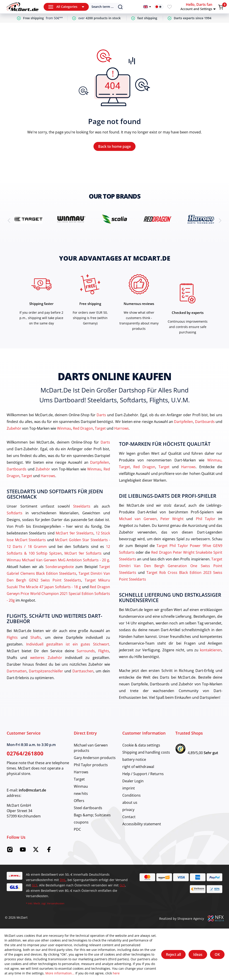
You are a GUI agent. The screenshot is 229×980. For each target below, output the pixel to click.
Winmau (64, 428)
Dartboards (205, 422)
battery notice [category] (134, 759)
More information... (60, 973)
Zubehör (14, 428)
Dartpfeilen (183, 422)
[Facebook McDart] (49, 851)
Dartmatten (17, 671)
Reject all (173, 954)
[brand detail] (28, 219)
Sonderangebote (60, 567)
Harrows (122, 428)
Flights (12, 637)
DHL (63, 880)
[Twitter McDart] (36, 851)
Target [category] (79, 779)
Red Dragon (83, 428)
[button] (199, 7)
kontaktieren (211, 650)
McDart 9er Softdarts (83, 553)
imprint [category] (129, 788)
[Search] (103, 7)
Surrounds (86, 651)
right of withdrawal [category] (138, 767)
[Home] (22, 7)
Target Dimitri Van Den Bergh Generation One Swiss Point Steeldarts (171, 566)
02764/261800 (25, 753)
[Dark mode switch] (159, 7)
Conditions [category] (131, 795)
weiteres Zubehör (46, 658)
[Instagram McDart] (10, 851)
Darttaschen (83, 671)
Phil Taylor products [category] (91, 765)
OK (217, 954)
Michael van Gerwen (138, 519)
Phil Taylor (206, 519)
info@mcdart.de (32, 790)
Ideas (198, 954)
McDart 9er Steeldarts (75, 533)
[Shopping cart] (221, 7)
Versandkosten (56, 903)
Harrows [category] (81, 772)
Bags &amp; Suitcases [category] (92, 815)
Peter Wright (172, 519)
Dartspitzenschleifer (46, 671)
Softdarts (15, 513)
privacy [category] (128, 810)
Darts (101, 415)
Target (100, 428)
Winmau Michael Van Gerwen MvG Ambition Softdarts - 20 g (58, 560)
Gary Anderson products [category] (95, 758)
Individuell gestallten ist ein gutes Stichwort (68, 644)
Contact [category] (129, 817)
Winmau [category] (81, 786)
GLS (35, 885)
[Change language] (147, 7)
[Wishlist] (170, 7)
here (116, 973)
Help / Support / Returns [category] (143, 774)
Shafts (36, 637)
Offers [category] (79, 801)
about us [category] (130, 802)
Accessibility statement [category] (142, 824)
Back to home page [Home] (114, 146)
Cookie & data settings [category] (141, 745)
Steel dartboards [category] (88, 808)
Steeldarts (82, 506)
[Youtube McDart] (23, 851)
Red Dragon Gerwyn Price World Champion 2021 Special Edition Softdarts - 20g (58, 594)
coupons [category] (81, 822)
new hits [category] (81, 793)
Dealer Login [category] (133, 781)
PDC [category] (77, 829)
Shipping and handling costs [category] (146, 752)
